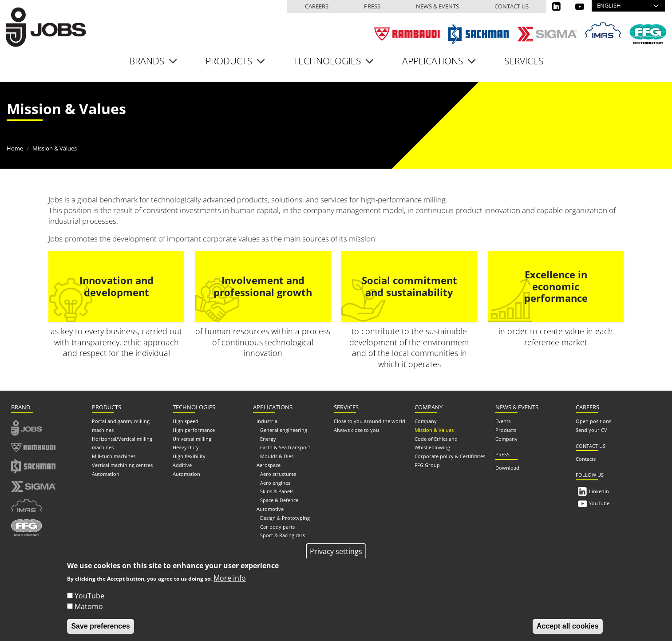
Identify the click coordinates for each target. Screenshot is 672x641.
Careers (317, 6)
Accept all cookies (568, 629)
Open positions (593, 421)
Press (372, 6)
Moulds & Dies (277, 456)
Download (507, 468)
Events (503, 421)
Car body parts (277, 527)
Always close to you (356, 430)
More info (230, 581)
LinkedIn (599, 491)
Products (506, 430)
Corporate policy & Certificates (450, 456)
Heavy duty (186, 447)
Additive (182, 465)
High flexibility (189, 456)
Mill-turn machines (114, 456)
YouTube (599, 503)
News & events (437, 6)
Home (15, 148)
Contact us (512, 6)
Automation (106, 474)
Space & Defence (279, 500)
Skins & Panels (277, 491)
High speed (186, 421)
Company (426, 421)
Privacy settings (336, 554)
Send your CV (591, 430)
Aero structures (278, 474)
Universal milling (192, 439)
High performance (194, 430)
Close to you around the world (370, 421)
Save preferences (101, 629)
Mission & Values (434, 430)
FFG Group (427, 465)
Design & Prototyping (285, 518)
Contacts (586, 459)
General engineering (284, 430)
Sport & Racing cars (283, 535)
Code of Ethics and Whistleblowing (436, 443)
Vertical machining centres (122, 465)
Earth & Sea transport (285, 447)
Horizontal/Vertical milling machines (122, 443)
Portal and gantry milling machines (121, 425)
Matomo (89, 609)
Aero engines (275, 483)
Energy (268, 439)
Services (524, 61)
